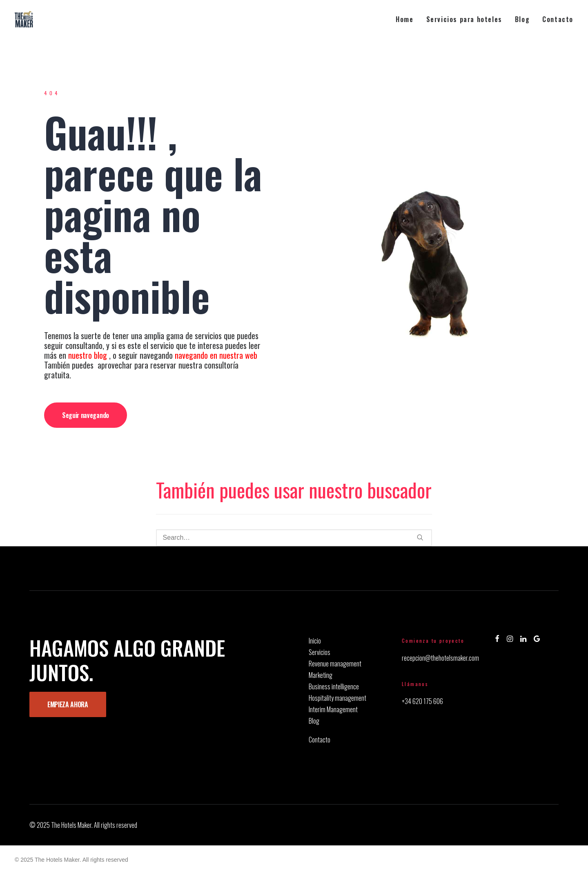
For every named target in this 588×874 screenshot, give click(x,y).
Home (404, 19)
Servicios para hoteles (464, 19)
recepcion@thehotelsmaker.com (440, 658)
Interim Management (333, 709)
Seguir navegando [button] (86, 415)
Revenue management (335, 664)
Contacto (558, 19)
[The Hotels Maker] (24, 19)
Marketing (321, 675)
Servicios (320, 652)
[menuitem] (407, 19)
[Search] (294, 538)
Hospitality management (337, 698)
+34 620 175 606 (422, 701)
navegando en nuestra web (217, 355)
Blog (522, 19)
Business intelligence (334, 686)
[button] (420, 537)
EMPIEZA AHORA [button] (68, 704)
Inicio (315, 641)
